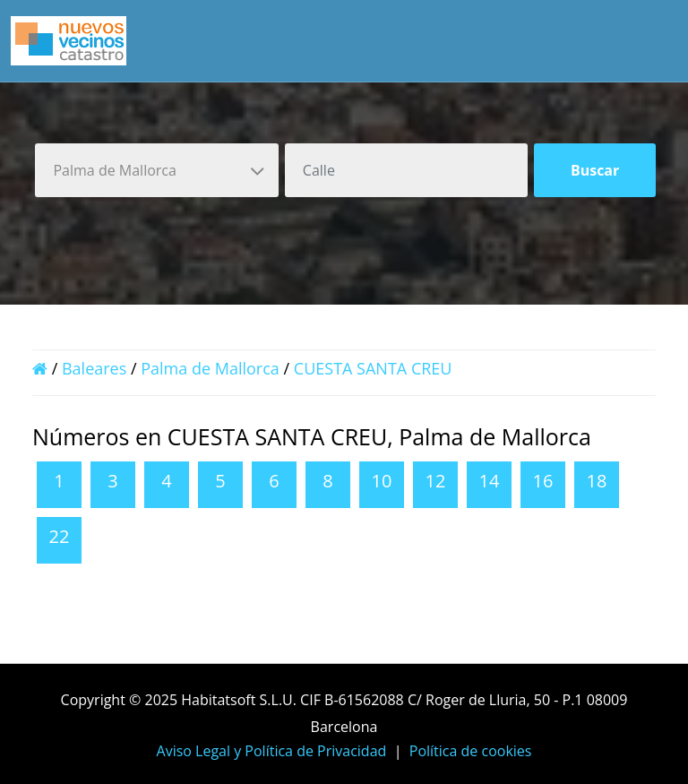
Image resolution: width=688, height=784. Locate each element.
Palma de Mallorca (210, 368)
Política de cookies (471, 751)
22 (60, 536)
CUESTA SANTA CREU (373, 368)
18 (597, 481)
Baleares (94, 368)
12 (436, 481)
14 (490, 481)
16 (543, 481)
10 (382, 481)
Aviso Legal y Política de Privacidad (272, 751)
